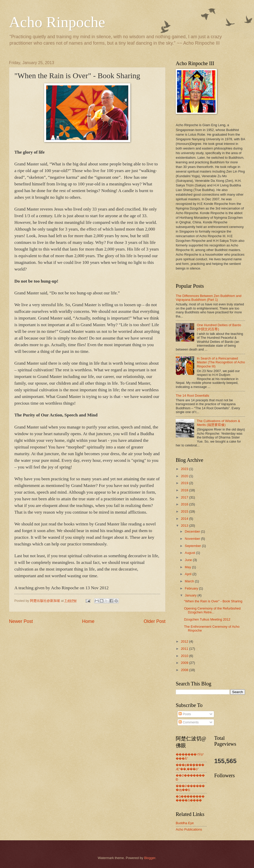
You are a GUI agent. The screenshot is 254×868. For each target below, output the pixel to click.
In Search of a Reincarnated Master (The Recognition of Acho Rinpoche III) (221, 362)
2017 (185, 497)
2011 (185, 649)
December (193, 531)
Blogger (150, 858)
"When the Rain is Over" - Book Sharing (213, 601)
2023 (185, 469)
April (188, 574)
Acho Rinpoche (57, 22)
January (191, 595)
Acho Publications (189, 829)
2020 (185, 476)
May (188, 567)
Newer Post (21, 621)
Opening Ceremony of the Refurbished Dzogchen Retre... (212, 610)
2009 (185, 663)
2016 (185, 504)
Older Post (155, 621)
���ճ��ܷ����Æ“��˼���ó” (190, 767)
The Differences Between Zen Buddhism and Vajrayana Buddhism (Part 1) (209, 298)
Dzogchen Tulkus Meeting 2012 (207, 619)
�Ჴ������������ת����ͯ (190, 799)
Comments (189, 722)
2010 (185, 656)
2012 (185, 641)
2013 (185, 526)
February (192, 588)
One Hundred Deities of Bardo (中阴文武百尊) (219, 327)
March (190, 581)
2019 (185, 483)
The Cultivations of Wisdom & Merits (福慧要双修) (218, 423)
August (190, 553)
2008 (185, 670)
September (193, 546)
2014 (185, 519)
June (189, 560)
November (193, 539)
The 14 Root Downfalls (192, 396)
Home (88, 621)
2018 (185, 490)
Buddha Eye (185, 823)
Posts (185, 714)
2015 (185, 511)
